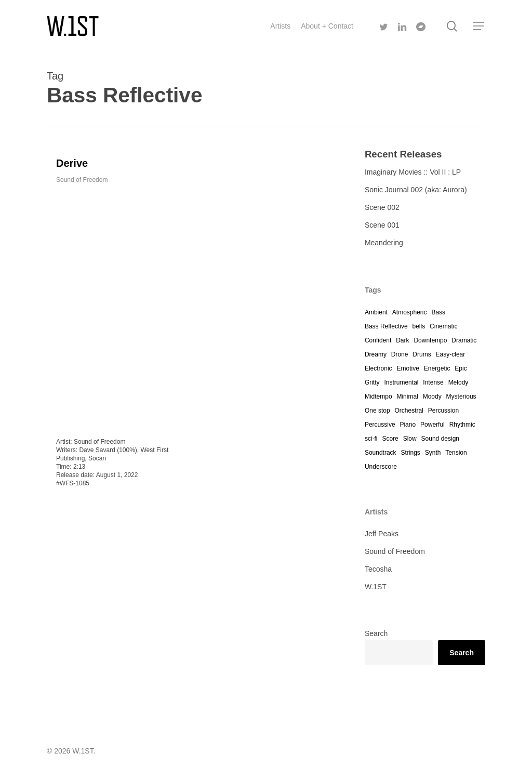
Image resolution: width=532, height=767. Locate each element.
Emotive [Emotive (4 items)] (408, 368)
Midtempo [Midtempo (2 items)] (378, 396)
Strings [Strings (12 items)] (410, 453)
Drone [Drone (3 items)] (400, 354)
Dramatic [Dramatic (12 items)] (464, 340)
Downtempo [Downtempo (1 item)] (430, 340)
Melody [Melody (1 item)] (458, 382)
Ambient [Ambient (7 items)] (376, 312)
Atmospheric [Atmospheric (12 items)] (410, 312)
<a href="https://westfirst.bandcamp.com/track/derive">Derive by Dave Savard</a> (118, 308)
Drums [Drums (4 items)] (422, 354)
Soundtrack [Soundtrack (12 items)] (381, 453)
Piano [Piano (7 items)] (408, 425)
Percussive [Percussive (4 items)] (380, 425)
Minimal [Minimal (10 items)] (407, 396)
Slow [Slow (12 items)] (410, 439)
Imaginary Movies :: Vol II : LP (413, 172)
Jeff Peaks (382, 534)
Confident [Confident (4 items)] (378, 340)
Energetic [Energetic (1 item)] (437, 368)
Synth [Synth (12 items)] (433, 453)
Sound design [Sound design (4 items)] (440, 439)
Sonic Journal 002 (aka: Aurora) (416, 190)
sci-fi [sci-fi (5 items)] (371, 439)
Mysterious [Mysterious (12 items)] (461, 396)
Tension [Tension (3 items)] (456, 453)
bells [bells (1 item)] (418, 326)
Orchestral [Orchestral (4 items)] (409, 411)
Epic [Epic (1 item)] (461, 368)
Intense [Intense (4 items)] (433, 382)
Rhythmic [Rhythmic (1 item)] (462, 425)
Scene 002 (382, 207)
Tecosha (378, 569)
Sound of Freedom (82, 180)
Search (376, 633)
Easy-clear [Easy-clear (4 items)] (451, 354)
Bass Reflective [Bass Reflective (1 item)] (386, 326)
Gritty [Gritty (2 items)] (372, 382)
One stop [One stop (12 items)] (377, 411)
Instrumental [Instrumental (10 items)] (401, 382)
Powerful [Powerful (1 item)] (433, 425)
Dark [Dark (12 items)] (402, 340)
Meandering (384, 243)
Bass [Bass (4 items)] (438, 312)
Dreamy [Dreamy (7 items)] (376, 354)
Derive (72, 163)
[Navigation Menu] (479, 26)
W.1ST (376, 587)
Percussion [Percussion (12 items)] (443, 411)
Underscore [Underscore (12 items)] (381, 467)
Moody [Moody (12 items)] (432, 396)
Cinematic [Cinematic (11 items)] (443, 326)
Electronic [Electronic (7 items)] (378, 368)
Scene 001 (382, 225)
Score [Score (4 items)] (390, 439)
